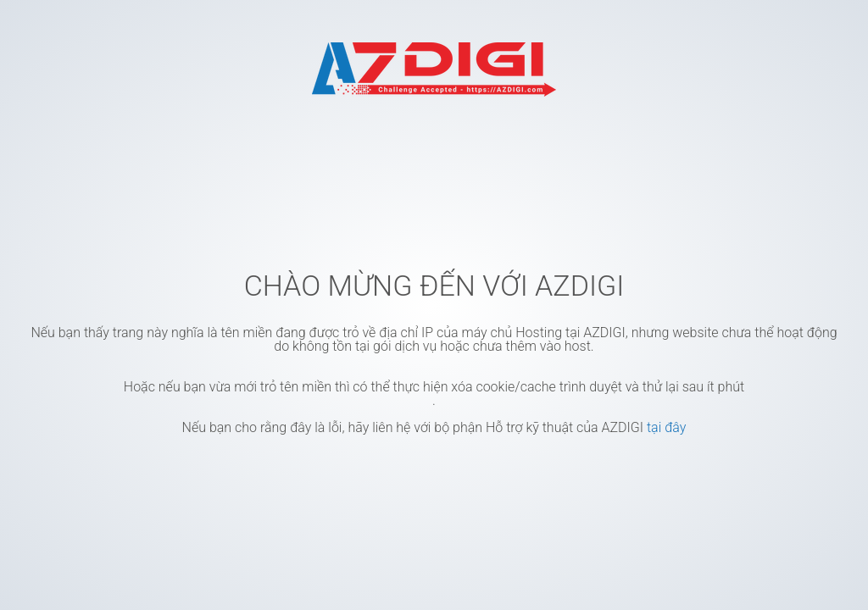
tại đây (666, 427)
